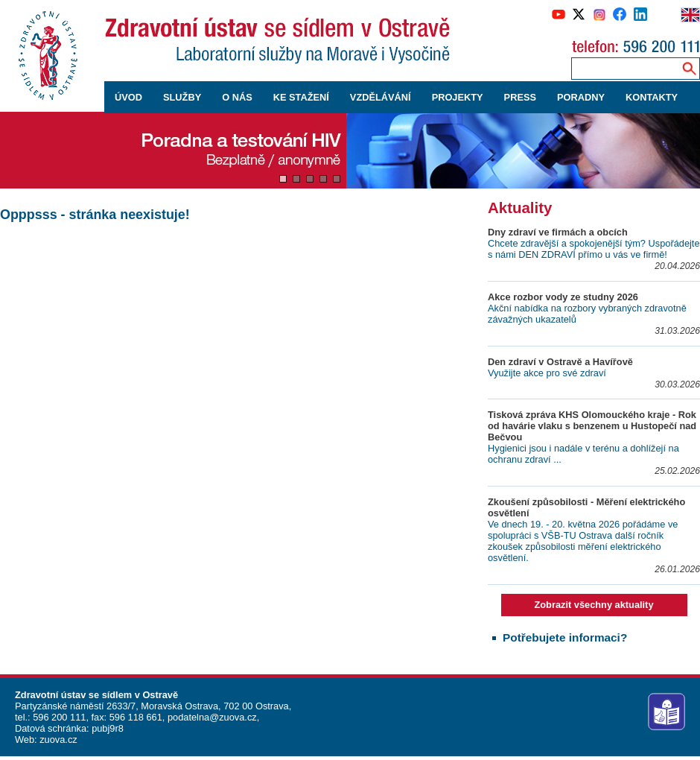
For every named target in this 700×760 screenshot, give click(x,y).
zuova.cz (58, 740)
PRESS (520, 97)
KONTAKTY (652, 97)
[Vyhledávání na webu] (689, 68)
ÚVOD (128, 97)
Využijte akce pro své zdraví (547, 373)
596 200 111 (58, 717)
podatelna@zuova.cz (212, 717)
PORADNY (581, 97)
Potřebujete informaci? (565, 637)
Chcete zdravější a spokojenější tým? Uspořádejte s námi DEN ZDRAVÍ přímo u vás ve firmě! (594, 249)
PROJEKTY (458, 97)
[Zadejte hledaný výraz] (623, 68)
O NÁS (237, 97)
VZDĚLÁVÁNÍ (381, 97)
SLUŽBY (182, 97)
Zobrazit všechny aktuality (594, 605)
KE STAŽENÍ (301, 97)
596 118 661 (134, 717)
